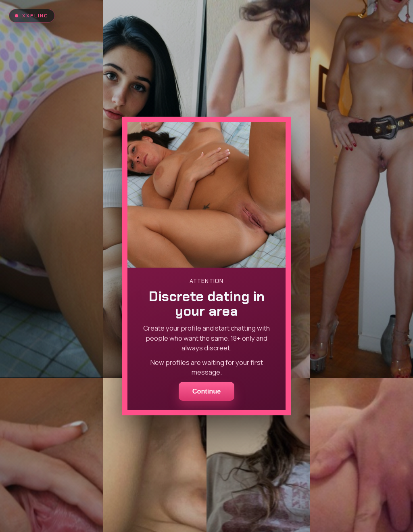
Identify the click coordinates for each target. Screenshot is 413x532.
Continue (207, 391)
